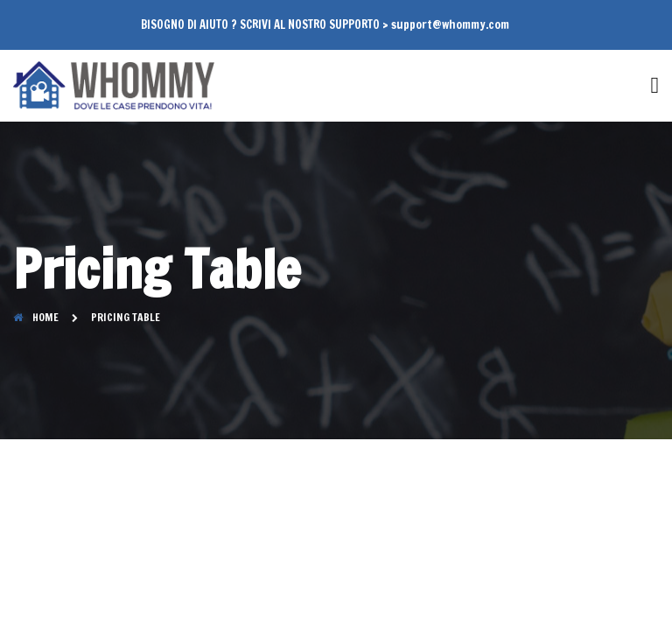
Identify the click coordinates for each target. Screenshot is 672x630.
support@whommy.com (450, 24)
